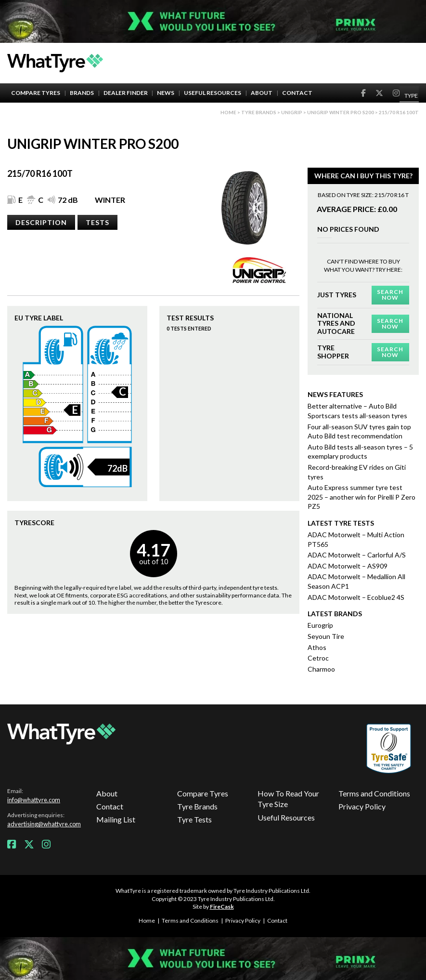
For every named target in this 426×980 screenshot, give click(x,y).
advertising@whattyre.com (44, 824)
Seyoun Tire (326, 636)
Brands (82, 93)
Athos (317, 647)
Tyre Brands (197, 806)
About (262, 93)
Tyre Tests (194, 819)
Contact (297, 93)
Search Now (390, 295)
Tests (97, 222)
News (166, 93)
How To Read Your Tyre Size (288, 799)
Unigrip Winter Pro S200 (341, 112)
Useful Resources (213, 93)
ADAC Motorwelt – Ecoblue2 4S (356, 597)
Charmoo (321, 669)
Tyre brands (259, 112)
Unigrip (292, 112)
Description (41, 222)
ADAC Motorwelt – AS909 (348, 566)
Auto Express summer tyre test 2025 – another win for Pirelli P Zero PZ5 (361, 497)
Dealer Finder (126, 93)
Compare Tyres (36, 93)
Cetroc (318, 658)
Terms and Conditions (374, 793)
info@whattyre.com (34, 800)
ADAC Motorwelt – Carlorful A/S (357, 555)
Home (228, 112)
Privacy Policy (362, 806)
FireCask (222, 907)
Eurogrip (320, 625)
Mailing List (116, 819)
